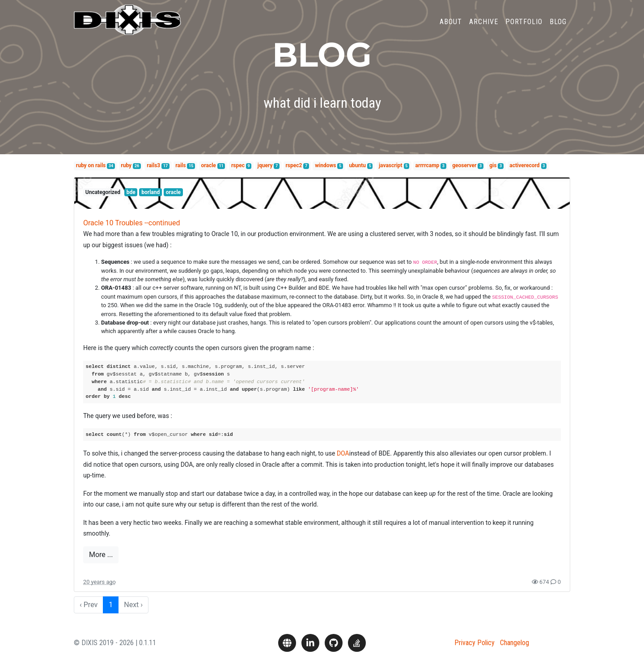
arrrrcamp (428, 165)
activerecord (524, 165)
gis (493, 165)
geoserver (464, 165)
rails (180, 165)
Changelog (515, 643)
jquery (265, 165)
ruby (126, 165)
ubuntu (357, 165)
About (451, 28)
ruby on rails (91, 165)
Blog (558, 28)
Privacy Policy (475, 643)
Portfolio (524, 28)
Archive (484, 28)
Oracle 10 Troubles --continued (131, 223)
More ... (101, 555)
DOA (343, 453)
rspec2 (294, 165)
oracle (209, 165)
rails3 (153, 165)
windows (325, 165)
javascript (391, 165)
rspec (238, 165)
